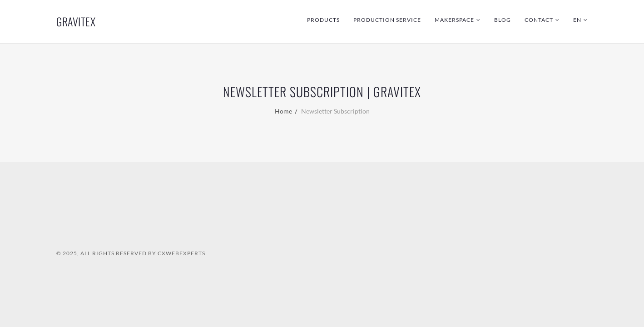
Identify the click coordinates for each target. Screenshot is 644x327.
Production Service (387, 20)
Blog (503, 20)
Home (283, 111)
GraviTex (76, 21)
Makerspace (454, 20)
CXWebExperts (181, 253)
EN (577, 20)
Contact (539, 20)
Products (323, 20)
